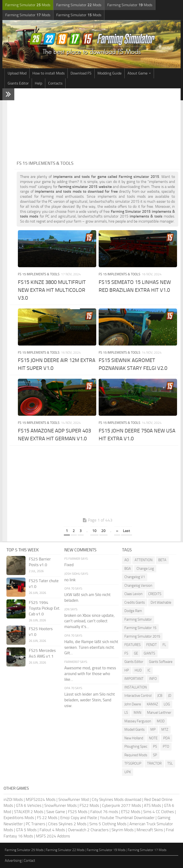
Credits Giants (135, 602)
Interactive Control (138, 696)
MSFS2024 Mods (41, 799)
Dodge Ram (133, 611)
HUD (138, 670)
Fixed (69, 565)
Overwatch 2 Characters (88, 830)
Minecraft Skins (150, 830)
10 (94, 531)
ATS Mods (152, 805)
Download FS (81, 73)
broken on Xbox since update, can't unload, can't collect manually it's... (89, 621)
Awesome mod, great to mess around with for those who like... (90, 674)
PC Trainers (36, 824)
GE (136, 653)
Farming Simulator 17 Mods (147, 850)
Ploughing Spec (136, 746)
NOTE (153, 738)
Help (38, 83)
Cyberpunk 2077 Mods (122, 805)
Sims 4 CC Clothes (159, 812)
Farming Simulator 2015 (142, 636)
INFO (153, 679)
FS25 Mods (78, 812)
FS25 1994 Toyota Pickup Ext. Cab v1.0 (45, 608)
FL (164, 645)
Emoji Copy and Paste (79, 818)
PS (155, 746)
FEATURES (132, 645)
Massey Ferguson (138, 721)
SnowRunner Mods (61, 805)
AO (127, 560)
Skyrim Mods (123, 830)
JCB (160, 696)
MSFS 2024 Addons (53, 836)
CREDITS (155, 594)
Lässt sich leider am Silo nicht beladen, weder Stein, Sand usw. (90, 700)
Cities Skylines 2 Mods (67, 824)
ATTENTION (144, 560)
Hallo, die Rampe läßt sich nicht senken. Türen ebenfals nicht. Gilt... (91, 647)
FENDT (152, 645)
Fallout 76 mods (104, 812)
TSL (170, 763)
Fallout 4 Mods (52, 830)
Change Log (145, 569)
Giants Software (161, 662)
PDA (167, 738)
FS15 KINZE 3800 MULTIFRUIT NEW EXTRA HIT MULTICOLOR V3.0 (52, 290)
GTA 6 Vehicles (29, 805)
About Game (137, 73)
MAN (137, 713)
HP (127, 670)
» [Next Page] (117, 531)
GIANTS (149, 653)
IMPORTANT (134, 679)
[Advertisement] (97, 124)
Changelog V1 (135, 577)
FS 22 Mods (47, 818)
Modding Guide (109, 73)
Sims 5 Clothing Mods (108, 824)
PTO (166, 746)
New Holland (134, 738)
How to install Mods (48, 73)
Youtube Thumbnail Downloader (127, 818)
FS (126, 653)
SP (155, 755)
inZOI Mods (13, 799)
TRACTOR (154, 763)
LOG (167, 704)
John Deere (133, 704)
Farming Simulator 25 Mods (24, 850)
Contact (29, 861)
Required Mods (136, 755)
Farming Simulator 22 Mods (65, 850)
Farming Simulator (138, 619)
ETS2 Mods (131, 812)
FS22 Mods (89, 805)
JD (170, 696)
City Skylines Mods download (117, 799)
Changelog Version (138, 586)
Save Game (56, 812)
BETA (162, 560)
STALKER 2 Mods (29, 812)
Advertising (13, 861)
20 (103, 531)
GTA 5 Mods (26, 830)
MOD (161, 721)
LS (126, 713)
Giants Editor (18, 83)
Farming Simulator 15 (140, 628)
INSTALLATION (136, 687)
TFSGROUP (133, 763)
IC (149, 670)
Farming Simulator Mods (28, 5)
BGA (128, 569)
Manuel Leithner (159, 713)
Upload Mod (17, 73)
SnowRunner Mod (74, 799)
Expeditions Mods (19, 818)
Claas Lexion (133, 594)
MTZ (165, 730)
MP (153, 730)
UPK (128, 772)
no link (70, 580)
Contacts (55, 83)
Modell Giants (135, 730)
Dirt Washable (161, 602)
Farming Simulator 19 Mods (106, 850)
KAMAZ (152, 704)
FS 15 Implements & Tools (39, 274)
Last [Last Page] (127, 531)
